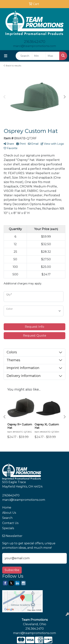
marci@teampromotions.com (34, 46)
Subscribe (12, 570)
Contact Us (10, 523)
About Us (9, 513)
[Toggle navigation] (6, 56)
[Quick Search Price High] (53, 56)
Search (7, 518)
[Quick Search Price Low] (39, 56)
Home (7, 508)
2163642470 (35, 42)
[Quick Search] (24, 56)
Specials (8, 528)
